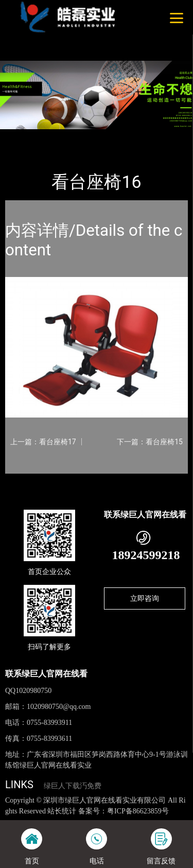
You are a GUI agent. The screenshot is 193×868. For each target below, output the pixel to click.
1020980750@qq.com (59, 707)
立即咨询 (145, 598)
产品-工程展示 (61, 136)
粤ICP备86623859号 (138, 811)
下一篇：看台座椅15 (150, 442)
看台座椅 (107, 136)
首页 (22, 136)
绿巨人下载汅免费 (73, 786)
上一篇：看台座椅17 (43, 442)
